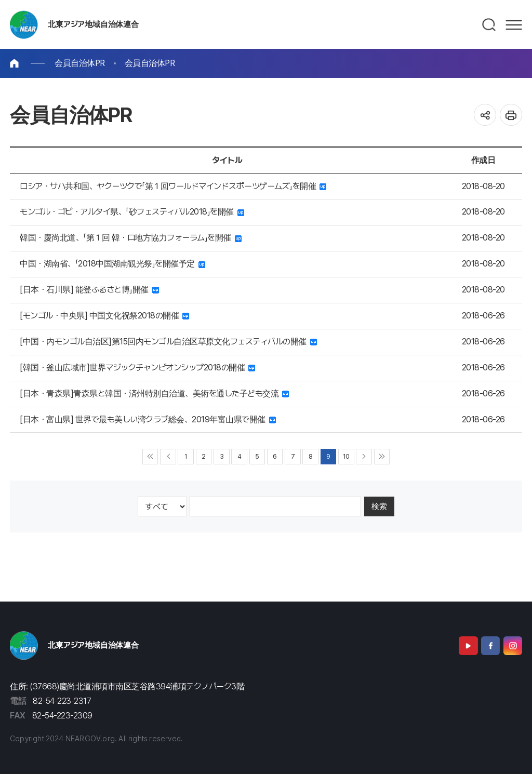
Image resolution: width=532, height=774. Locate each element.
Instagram (513, 646)
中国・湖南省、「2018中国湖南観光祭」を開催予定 (112, 264)
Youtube (468, 646)
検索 (379, 506)
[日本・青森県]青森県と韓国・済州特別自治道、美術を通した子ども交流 (154, 393)
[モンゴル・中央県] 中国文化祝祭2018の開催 (104, 316)
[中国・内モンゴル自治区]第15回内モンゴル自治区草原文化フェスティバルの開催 (168, 342)
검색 (489, 25)
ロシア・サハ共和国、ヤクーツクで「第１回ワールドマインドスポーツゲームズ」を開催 (173, 186)
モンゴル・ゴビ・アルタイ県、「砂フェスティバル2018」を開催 (132, 212)
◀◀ (150, 457)
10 (346, 456)
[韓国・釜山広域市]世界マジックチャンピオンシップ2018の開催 (137, 368)
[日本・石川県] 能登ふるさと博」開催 (89, 290)
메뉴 (514, 25)
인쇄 (511, 115)
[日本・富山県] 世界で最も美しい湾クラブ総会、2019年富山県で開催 (148, 419)
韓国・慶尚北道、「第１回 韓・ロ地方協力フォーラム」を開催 (131, 238)
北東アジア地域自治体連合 (93, 24)
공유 (485, 115)
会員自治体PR (80, 63)
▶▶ (382, 457)
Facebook (490, 646)
